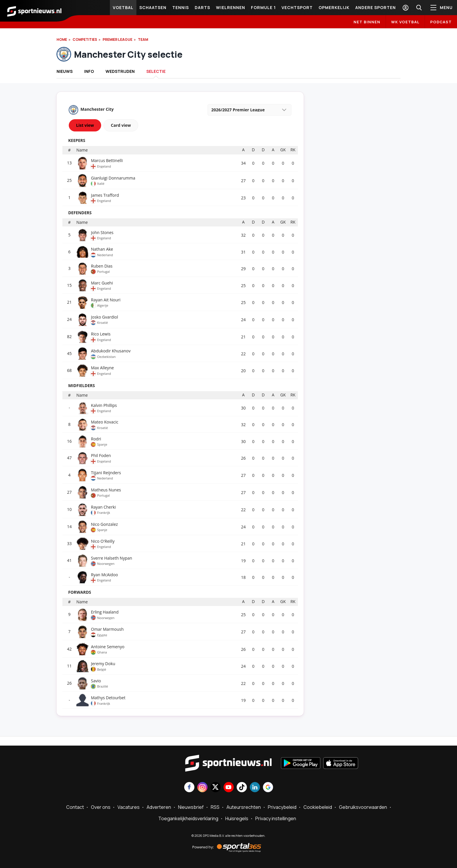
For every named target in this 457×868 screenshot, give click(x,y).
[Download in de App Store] (341, 764)
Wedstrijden (120, 71)
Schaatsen (153, 7)
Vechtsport (297, 7)
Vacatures (129, 807)
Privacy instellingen (276, 818)
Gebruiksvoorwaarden (363, 807)
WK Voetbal (405, 22)
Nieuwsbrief (191, 807)
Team (143, 39)
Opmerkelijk (334, 7)
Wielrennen (231, 7)
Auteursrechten (244, 807)
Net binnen (367, 22)
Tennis (181, 7)
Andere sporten (376, 7)
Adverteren (159, 807)
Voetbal (123, 7)
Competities (85, 39)
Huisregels (237, 818)
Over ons (101, 807)
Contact (75, 807)
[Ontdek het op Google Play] (301, 764)
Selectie (156, 71)
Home (62, 39)
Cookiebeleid (318, 807)
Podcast (441, 22)
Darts (202, 7)
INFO (89, 71)
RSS (215, 807)
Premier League (117, 39)
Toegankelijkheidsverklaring (188, 818)
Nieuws (65, 71)
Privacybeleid (282, 807)
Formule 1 (263, 7)
